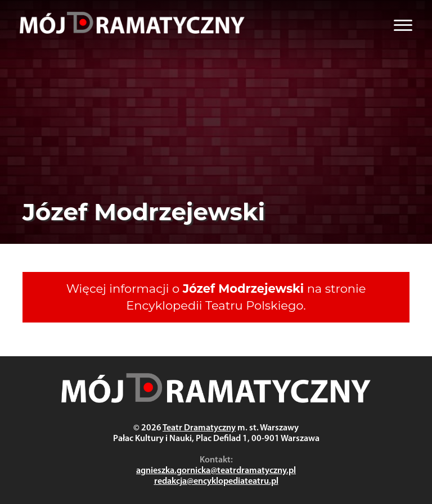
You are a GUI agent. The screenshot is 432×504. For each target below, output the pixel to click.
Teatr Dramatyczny (199, 428)
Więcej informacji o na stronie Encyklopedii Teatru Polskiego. (216, 297)
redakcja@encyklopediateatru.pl (216, 482)
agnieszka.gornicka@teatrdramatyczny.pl (216, 471)
